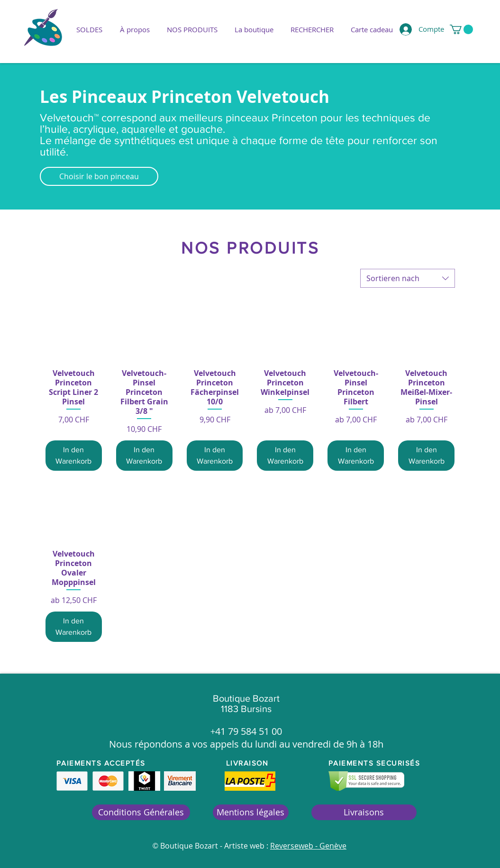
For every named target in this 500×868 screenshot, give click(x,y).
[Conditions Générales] (141, 812)
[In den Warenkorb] (74, 456)
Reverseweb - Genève (308, 846)
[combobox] (408, 278)
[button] (192, 29)
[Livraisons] (364, 812)
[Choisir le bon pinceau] (99, 176)
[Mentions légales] (251, 812)
